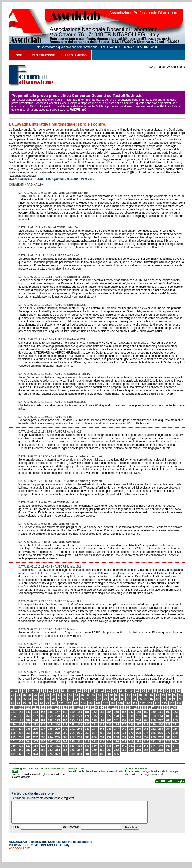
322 (161, 741)
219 (80, 725)
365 (138, 750)
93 (13, 703)
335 (87, 746)
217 (65, 725)
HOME (18, 55)
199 (102, 720)
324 (175, 741)
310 (72, 741)
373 (28, 754)
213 (35, 725)
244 (94, 729)
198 (94, 720)
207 (161, 720)
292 (109, 737)
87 (152, 699)
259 (35, 733)
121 (35, 708)
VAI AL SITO (78, 110)
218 (72, 725)
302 (13, 741)
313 (94, 741)
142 (21, 712)
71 (59, 699)
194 (65, 720)
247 (116, 729)
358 (87, 750)
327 (28, 746)
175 (94, 716)
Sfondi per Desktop (137, 768)
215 (50, 725)
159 (146, 712)
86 (146, 699)
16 (86, 691)
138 (159, 708)
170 (58, 716)
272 (131, 733)
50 (111, 695)
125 (65, 708)
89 (163, 699)
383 (102, 754)
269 (109, 733)
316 (116, 741)
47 (94, 695)
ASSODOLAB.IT (19, 853)
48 (100, 695)
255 (175, 729)
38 (42, 695)
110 (128, 703)
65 (24, 699)
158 (138, 712)
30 (167, 691)
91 (175, 699)
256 (13, 733)
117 (179, 703)
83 (129, 699)
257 (21, 733)
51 (117, 695)
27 (149, 691)
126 (72, 708)
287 (72, 737)
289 (87, 737)
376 (50, 754)
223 (109, 725)
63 (13, 699)
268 (102, 733)
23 (126, 691)
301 (175, 737)
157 (131, 712)
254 (168, 729)
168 (43, 716)
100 (54, 703)
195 (72, 720)
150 (80, 712)
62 (181, 695)
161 (161, 712)
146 (50, 712)
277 (168, 733)
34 (18, 695)
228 (146, 725)
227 (138, 725)
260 (43, 733)
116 (172, 703)
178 (116, 716)
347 (175, 746)
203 (131, 720)
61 (175, 695)
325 (13, 746)
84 (134, 699)
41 (59, 695)
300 (168, 737)
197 (87, 720)
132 (115, 708)
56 (146, 695)
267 (94, 733)
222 (102, 725)
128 (87, 708)
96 (30, 703)
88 (158, 699)
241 (72, 729)
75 (82, 699)
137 (151, 708)
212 (28, 725)
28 (155, 691)
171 (65, 716)
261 (50, 733)
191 (43, 720)
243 (87, 729)
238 (50, 729)
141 (13, 712)
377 (58, 754)
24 (132, 691)
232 (175, 725)
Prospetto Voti (77, 768)
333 (72, 746)
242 (80, 729)
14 (74, 691)
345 (161, 746)
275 (153, 733)
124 (58, 708)
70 (53, 699)
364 (131, 750)
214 (43, 725)
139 (166, 708)
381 (87, 754)
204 (138, 720)
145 (43, 712)
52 (123, 695)
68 (42, 699)
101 (61, 703)
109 (120, 703)
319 (138, 741)
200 (109, 720)
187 (13, 720)
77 (94, 699)
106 (98, 703)
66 (30, 699)
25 (138, 691)
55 (140, 695)
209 (175, 720)
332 (65, 746)
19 (103, 691)
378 (65, 754)
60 (169, 695)
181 (138, 716)
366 (146, 750)
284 (50, 737)
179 (124, 716)
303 (21, 741)
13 (68, 691)
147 (58, 712)
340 (124, 746)
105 (91, 703)
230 (161, 725)
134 (129, 708)
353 (50, 750)
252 (153, 729)
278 (175, 733)
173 (80, 716)
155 (116, 712)
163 (175, 712)
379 (72, 754)
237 (43, 729)
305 (35, 741)
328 (35, 746)
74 (76, 699)
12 (62, 691)
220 (87, 725)
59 (163, 695)
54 (134, 695)
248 (124, 729)
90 (169, 699)
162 (168, 712)
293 (116, 737)
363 (124, 750)
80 (111, 699)
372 (21, 754)
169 (50, 716)
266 (87, 733)
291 (102, 737)
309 (65, 741)
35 (24, 695)
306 (43, 741)
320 (146, 741)
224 (116, 725)
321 (153, 741)
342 (138, 746)
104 (83, 703)
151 (87, 712)
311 (80, 741)
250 (138, 729)
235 (28, 729)
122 (43, 708)
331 (58, 746)
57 (152, 695)
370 (175, 750)
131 (107, 708)
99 (47, 703)
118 (13, 708)
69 (47, 699)
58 (158, 695)
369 (168, 750)
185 (168, 716)
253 (161, 729)
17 (91, 691)
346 (168, 746)
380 (80, 754)
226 (131, 725)
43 (71, 695)
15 (80, 691)
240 (65, 729)
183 (153, 716)
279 (13, 737)
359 (94, 750)
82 (123, 699)
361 (109, 750)
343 (146, 746)
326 (21, 746)
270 (116, 733)
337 (102, 746)
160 (153, 712)
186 (175, 716)
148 (65, 712)
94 (18, 703)
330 (50, 746)
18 (97, 691)
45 (82, 695)
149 (72, 712)
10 (51, 691)
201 (116, 720)
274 (146, 733)
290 (94, 737)
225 (124, 725)
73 (71, 699)
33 (13, 695)
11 (56, 691)
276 (161, 733)
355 (65, 750)
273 (138, 733)
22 (120, 691)
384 (109, 754)
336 (94, 746)
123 (50, 708)
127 (80, 708)
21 (114, 691)
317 (124, 741)
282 (35, 737)
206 (153, 720)
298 (153, 737)
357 (80, 750)
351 (35, 750)
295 (131, 737)
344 (153, 746)
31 (172, 691)
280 (21, 737)
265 (80, 733)
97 (36, 703)
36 (30, 695)
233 (13, 729)
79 (105, 699)
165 (21, 716)
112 (142, 703)
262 (58, 733)
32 (178, 691)
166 (28, 716)
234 (21, 729)
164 (13, 716)
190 (35, 720)
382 (94, 754)
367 (153, 750)
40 (53, 695)
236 (35, 729)
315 (109, 741)
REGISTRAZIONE (43, 55)
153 (102, 712)
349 (21, 750)
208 (168, 720)
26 (144, 691)
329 (43, 746)
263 (65, 733)
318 (131, 741)
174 (87, 716)
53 (129, 695)
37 (36, 695)
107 (106, 703)
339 (116, 746)
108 (113, 703)
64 (18, 699)
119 (21, 708)
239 (58, 729)
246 (109, 729)
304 (28, 741)
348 (13, 750)
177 (109, 716)
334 (80, 746)
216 (58, 725)
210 (13, 725)
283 (43, 737)
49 (105, 695)
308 (58, 741)
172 (72, 716)
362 (116, 750)
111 (135, 703)
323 (168, 741)
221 (94, 725)
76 (88, 699)
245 (102, 729)
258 (28, 733)
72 (65, 699)
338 (109, 746)
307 (50, 741)
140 (173, 708)
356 (72, 750)
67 (36, 699)
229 (153, 725)
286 (65, 737)
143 (28, 712)
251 (146, 729)
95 (24, 703)
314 (102, 741)
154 (109, 712)
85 (140, 699)
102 (69, 703)
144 (35, 712)
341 (131, 746)
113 (150, 703)
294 (124, 737)
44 (76, 695)
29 (161, 691)
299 (161, 737)
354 (58, 750)
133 (122, 708)
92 (181, 699)
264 (72, 733)
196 (80, 720)
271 (124, 733)
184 (161, 716)
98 (42, 703)
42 (65, 695)
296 (138, 737)
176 (102, 716)
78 (100, 699)
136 (144, 708)
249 (131, 729)
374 (35, 754)
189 (28, 720)
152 (94, 712)
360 (102, 750)
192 (50, 720)
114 (157, 703)
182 (146, 716)
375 (43, 754)
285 (58, 737)
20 (109, 691)
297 (146, 737)
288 (80, 737)
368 (161, 750)
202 (124, 720)
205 (146, 720)
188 (21, 720)
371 (13, 754)
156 (124, 712)
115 (165, 703)
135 (137, 708)
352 (43, 750)
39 (47, 695)
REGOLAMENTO (76, 55)
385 (116, 754)
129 (94, 708)
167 (35, 716)
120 (28, 708)
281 (28, 737)
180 (131, 716)
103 (76, 703)
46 (88, 695)
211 (21, 725)
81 (117, 699)
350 (28, 750)
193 (58, 720)
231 (168, 725)
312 (87, 741)
